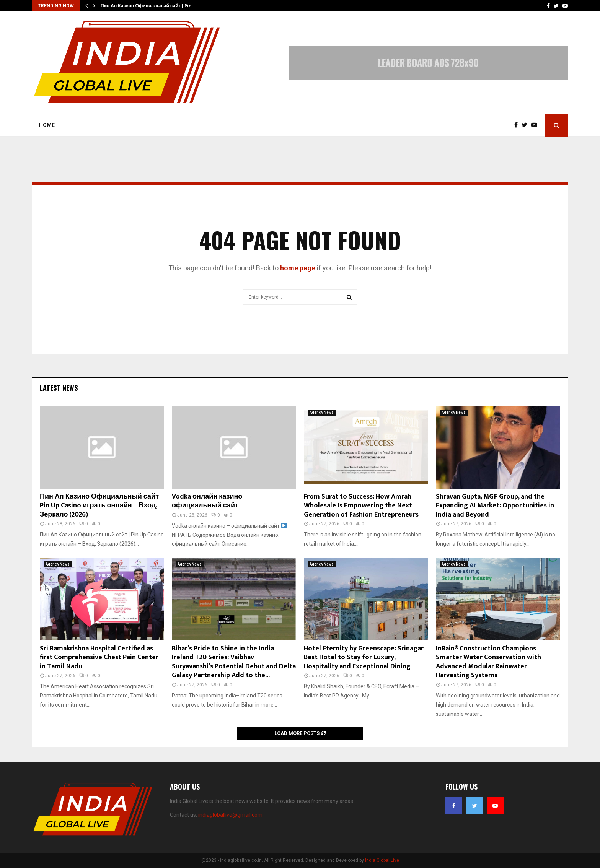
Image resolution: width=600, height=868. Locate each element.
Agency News (322, 412)
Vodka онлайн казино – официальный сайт (210, 501)
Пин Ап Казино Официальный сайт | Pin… (148, 6)
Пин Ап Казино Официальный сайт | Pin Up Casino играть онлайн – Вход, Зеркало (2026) (101, 506)
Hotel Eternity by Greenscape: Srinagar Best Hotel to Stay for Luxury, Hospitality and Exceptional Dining (364, 658)
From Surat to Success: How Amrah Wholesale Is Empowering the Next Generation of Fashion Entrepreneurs (361, 506)
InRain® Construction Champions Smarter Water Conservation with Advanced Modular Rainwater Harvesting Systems (488, 662)
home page (298, 268)
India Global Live (382, 860)
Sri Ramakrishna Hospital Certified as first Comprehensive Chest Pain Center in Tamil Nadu (99, 658)
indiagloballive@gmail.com (230, 815)
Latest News (59, 388)
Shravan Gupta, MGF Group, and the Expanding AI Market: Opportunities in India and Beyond (495, 506)
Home (47, 125)
